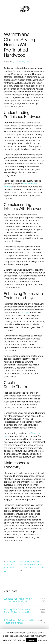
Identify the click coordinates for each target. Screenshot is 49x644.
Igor (14, 61)
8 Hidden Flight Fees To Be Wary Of (10, 566)
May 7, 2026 (43, 600)
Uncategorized (24, 61)
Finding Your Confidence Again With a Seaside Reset (19, 611)
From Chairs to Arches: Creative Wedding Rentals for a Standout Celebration (31, 565)
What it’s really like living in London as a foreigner (18, 600)
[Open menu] (25, 18)
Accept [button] (31, 640)
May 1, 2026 (43, 611)
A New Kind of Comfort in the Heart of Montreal (19, 621)
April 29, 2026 (42, 621)
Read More (42, 640)
